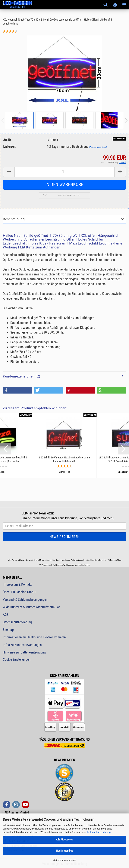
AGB (6, 615)
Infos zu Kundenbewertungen (22, 645)
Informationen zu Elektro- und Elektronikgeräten (34, 637)
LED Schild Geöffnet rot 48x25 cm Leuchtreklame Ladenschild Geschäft (64, 459)
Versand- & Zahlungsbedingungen (25, 599)
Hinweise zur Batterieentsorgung (24, 652)
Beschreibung (14, 219)
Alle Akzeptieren (64, 840)
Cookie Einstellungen (17, 659)
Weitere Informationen (65, 860)
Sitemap (8, 630)
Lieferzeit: (10, 146)
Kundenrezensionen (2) (22, 376)
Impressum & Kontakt (17, 584)
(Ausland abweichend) (98, 147)
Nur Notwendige (64, 851)
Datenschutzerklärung (99, 832)
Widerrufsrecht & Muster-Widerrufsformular (31, 607)
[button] (17, 390)
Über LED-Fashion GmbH (19, 592)
